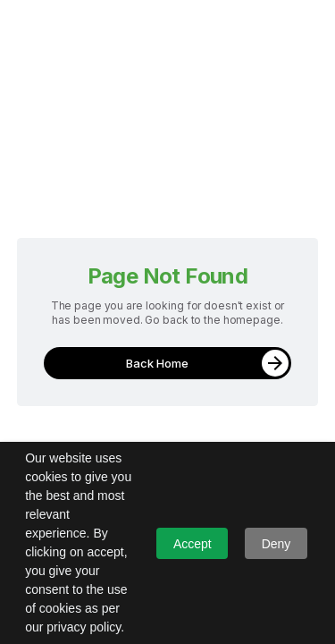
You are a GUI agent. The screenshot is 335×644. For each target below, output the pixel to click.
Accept (193, 544)
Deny (276, 544)
